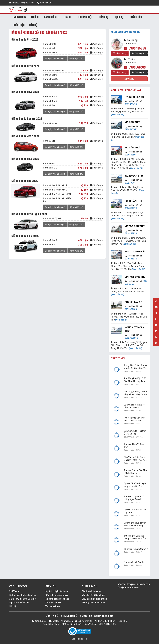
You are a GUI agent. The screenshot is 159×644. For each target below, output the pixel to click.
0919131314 (131, 259)
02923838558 (131, 338)
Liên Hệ (13, 606)
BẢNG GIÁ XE (52, 17)
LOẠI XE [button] (69, 17)
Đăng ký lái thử (76, 59)
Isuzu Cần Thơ (134, 176)
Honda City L (49, 48)
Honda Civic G (50, 75)
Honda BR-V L (50, 245)
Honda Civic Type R (52, 218)
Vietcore (84, 639)
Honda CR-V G (50, 101)
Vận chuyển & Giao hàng (94, 595)
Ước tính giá (97, 44)
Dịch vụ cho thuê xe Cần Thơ (22, 595)
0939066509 (135, 67)
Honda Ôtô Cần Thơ (134, 329)
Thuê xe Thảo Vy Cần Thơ (134, 446)
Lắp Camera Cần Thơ (19, 603)
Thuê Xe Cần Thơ (53, 603)
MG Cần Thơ (132, 148)
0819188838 (131, 233)
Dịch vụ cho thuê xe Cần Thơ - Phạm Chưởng (135, 524)
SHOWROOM (20, 17)
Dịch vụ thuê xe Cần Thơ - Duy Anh (136, 511)
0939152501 (131, 155)
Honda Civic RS (51, 79)
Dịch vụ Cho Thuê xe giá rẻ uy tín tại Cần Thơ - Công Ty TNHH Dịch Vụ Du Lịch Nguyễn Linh (135, 485)
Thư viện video (53, 606)
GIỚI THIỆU (19, 25)
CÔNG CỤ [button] (105, 17)
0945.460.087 (45, 3)
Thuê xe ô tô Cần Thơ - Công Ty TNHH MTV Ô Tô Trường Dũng (135, 537)
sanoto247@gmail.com (21, 3)
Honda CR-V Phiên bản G (55, 185)
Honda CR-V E (50, 97)
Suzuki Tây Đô (133, 302)
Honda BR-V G (50, 240)
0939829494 (131, 104)
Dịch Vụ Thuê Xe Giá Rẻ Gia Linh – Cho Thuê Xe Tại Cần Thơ (135, 459)
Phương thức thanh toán (93, 603)
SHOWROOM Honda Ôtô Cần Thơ (126, 32)
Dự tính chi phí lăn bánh (57, 591)
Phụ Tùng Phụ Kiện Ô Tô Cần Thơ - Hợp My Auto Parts (135, 380)
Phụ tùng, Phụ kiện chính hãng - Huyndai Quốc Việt (136, 393)
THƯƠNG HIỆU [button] (86, 17)
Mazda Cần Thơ (135, 226)
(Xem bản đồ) (118, 115)
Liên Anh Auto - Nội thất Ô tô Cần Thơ (135, 432)
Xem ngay (129, 79)
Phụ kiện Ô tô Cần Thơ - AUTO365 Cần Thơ (135, 419)
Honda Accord (50, 123)
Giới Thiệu (14, 591)
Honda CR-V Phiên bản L (55, 190)
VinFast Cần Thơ (135, 277)
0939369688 (131, 309)
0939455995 (135, 48)
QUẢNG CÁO (136, 17)
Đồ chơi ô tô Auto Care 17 (136, 549)
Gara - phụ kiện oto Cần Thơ (22, 599)
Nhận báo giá (120, 53)
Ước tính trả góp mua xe (57, 595)
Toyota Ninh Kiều (135, 252)
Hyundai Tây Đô (134, 97)
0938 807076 (131, 129)
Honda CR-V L (50, 105)
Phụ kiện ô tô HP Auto (134, 562)
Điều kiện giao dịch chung (94, 599)
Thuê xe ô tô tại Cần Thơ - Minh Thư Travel (135, 472)
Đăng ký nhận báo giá (55, 59)
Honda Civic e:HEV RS (54, 70)
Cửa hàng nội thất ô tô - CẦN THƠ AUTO (135, 406)
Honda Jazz (49, 141)
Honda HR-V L (50, 164)
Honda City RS (50, 53)
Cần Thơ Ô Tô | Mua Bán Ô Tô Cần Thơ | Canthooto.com (134, 586)
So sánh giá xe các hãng (57, 599)
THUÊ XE (35, 17)
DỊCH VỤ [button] (120, 17)
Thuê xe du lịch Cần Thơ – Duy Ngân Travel (135, 498)
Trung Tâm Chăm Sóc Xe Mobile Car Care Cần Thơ (136, 367)
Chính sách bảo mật (91, 591)
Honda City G (49, 44)
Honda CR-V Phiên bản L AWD (57, 194)
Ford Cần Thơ (133, 201)
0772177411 (131, 183)
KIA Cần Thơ (132, 122)
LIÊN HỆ (33, 25)
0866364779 (131, 208)
